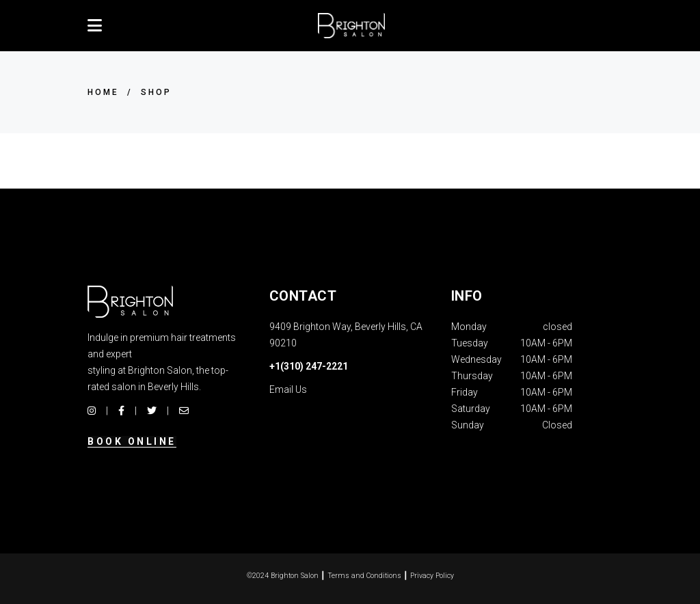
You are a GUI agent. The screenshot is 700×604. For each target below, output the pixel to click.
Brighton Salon (295, 576)
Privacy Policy (432, 576)
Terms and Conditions (364, 576)
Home (103, 92)
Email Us (288, 389)
